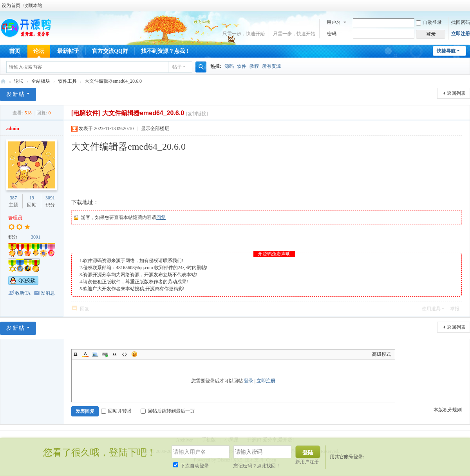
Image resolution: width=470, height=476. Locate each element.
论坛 (39, 51)
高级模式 (381, 354)
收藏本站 (33, 5)
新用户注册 (307, 462)
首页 (15, 51)
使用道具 (431, 309)
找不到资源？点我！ (166, 51)
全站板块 (41, 81)
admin (13, 129)
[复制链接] (197, 114)
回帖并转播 (116, 411)
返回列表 (456, 93)
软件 (242, 66)
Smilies (134, 354)
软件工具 (67, 81)
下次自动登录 (191, 466)
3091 (50, 198)
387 (13, 198)
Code (125, 354)
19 (32, 198)
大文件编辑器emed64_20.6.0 (113, 81)
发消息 (48, 293)
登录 (249, 381)
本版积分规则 (448, 410)
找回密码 (461, 22)
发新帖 (16, 94)
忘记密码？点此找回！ (257, 466)
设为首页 (11, 5)
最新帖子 (68, 51)
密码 (332, 34)
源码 (229, 66)
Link (105, 354)
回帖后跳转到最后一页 (168, 411)
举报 (455, 309)
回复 (161, 217)
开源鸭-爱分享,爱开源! (3, 81)
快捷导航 (446, 51)
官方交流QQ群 (110, 51)
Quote (115, 354)
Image (95, 354)
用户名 (334, 22)
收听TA (23, 293)
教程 (254, 66)
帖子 (177, 67)
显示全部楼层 (155, 129)
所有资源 (271, 66)
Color (85, 354)
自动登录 (429, 22)
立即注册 (461, 34)
